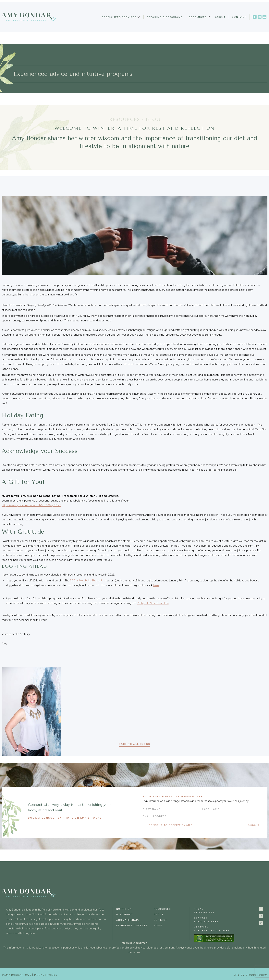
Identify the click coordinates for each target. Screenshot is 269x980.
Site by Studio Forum (251, 975)
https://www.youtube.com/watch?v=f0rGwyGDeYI (31, 505)
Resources (198, 17)
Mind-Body (125, 914)
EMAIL (85, 818)
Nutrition (124, 909)
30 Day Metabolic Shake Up (87, 580)
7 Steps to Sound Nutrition (153, 603)
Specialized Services (119, 17)
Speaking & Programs (165, 17)
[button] (120, 17)
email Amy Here (206, 920)
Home (158, 925)
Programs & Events (132, 925)
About (220, 17)
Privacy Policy (46, 975)
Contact (239, 17)
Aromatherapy (128, 920)
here (156, 585)
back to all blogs (134, 744)
